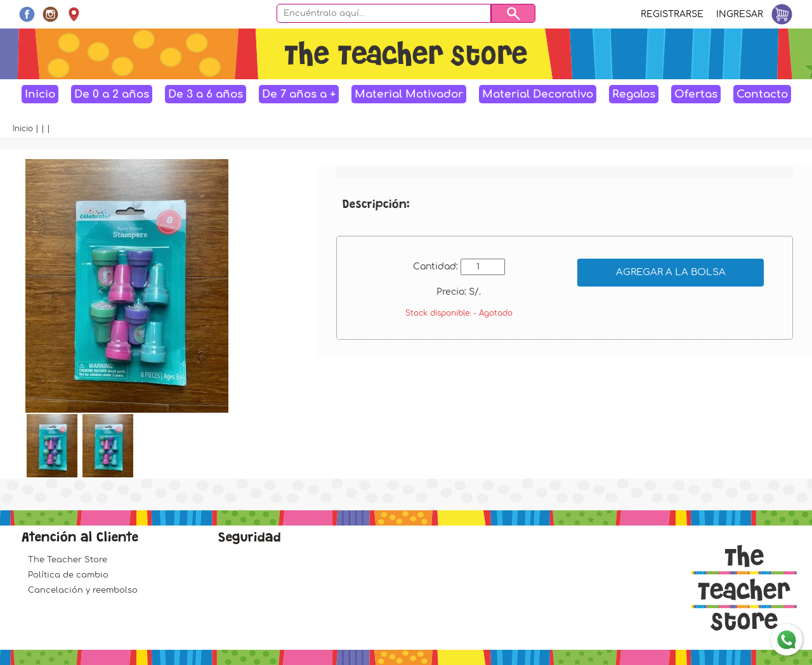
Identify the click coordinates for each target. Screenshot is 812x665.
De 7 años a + (299, 94)
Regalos (634, 94)
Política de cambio (68, 575)
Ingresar (740, 14)
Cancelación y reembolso (83, 590)
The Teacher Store (68, 560)
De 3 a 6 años (206, 94)
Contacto (762, 94)
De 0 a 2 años (112, 94)
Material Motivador (409, 94)
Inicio (40, 94)
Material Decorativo (538, 94)
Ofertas (696, 94)
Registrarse (672, 14)
